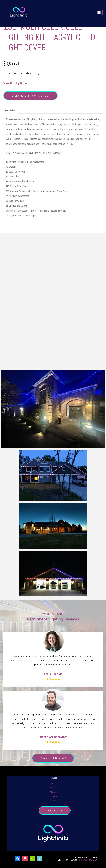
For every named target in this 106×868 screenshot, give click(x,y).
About (53, 792)
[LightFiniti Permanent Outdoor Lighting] (19, 13)
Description (10, 110)
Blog (53, 801)
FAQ (53, 783)
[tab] (10, 111)
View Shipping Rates (15, 83)
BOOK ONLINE (55, 810)
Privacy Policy (88, 860)
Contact (53, 787)
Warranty (53, 796)
